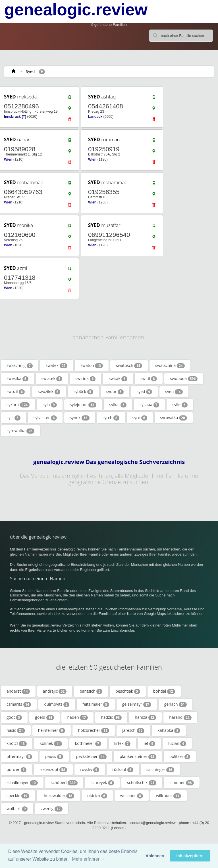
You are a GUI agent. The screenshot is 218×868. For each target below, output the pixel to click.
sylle (180, 405)
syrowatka (20, 431)
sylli (14, 418)
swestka (17, 379)
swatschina (170, 365)
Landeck (95, 117)
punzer (16, 770)
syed (145, 392)
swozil (16, 392)
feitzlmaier (96, 704)
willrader (169, 796)
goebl (44, 717)
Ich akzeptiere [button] (190, 856)
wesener (132, 796)
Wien (8, 159)
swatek (57, 365)
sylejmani (83, 405)
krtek (123, 743)
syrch (111, 418)
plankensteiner (138, 756)
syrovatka (174, 418)
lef (149, 743)
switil (149, 379)
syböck (83, 392)
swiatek (52, 379)
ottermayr (19, 756)
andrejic (55, 691)
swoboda (184, 379)
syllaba (149, 405)
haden (77, 717)
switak (118, 379)
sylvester (45, 418)
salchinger (160, 770)
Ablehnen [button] (155, 856)
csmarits (19, 704)
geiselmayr (137, 704)
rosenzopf (53, 770)
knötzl (17, 743)
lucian (177, 743)
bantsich (91, 691)
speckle (18, 796)
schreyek (102, 783)
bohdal (164, 691)
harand (180, 717)
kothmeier (88, 743)
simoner (181, 783)
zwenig (51, 809)
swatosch (129, 365)
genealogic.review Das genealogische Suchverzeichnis (109, 462)
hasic (16, 730)
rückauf (123, 770)
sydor (115, 392)
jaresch (133, 730)
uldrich (97, 796)
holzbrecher (94, 730)
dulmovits (57, 704)
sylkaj (118, 405)
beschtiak (128, 691)
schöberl (64, 783)
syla (50, 405)
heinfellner (52, 730)
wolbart (17, 809)
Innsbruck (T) (15, 117)
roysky (90, 770)
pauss (54, 756)
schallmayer (22, 783)
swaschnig (20, 365)
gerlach (176, 704)
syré (140, 418)
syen (174, 392)
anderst (18, 691)
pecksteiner (91, 756)
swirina (85, 379)
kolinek (51, 743)
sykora (18, 405)
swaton (92, 365)
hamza (145, 717)
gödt (14, 717)
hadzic (111, 717)
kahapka (169, 730)
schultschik (142, 783)
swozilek (49, 392)
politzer (180, 756)
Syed (30, 71)
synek (80, 418)
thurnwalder (58, 796)
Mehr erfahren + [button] (88, 859)
